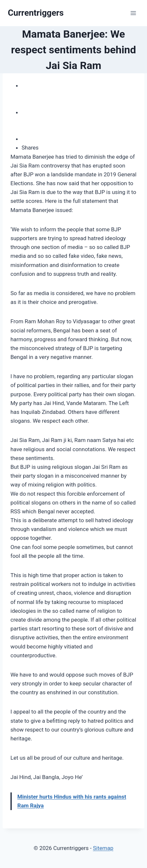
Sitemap (103, 848)
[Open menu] (133, 13)
